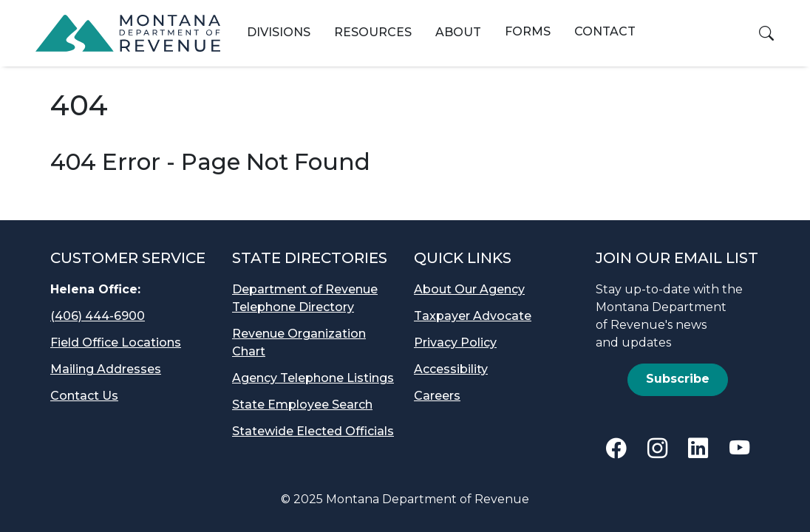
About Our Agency (469, 289)
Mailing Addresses (106, 369)
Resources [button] (373, 32)
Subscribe (678, 379)
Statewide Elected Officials (313, 431)
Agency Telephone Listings (313, 378)
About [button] (458, 32)
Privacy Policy (455, 342)
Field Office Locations (116, 342)
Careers (437, 396)
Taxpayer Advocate (473, 316)
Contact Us (84, 396)
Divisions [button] (279, 32)
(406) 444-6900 (98, 316)
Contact (605, 31)
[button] (766, 33)
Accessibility (451, 369)
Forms (528, 31)
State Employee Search (302, 405)
